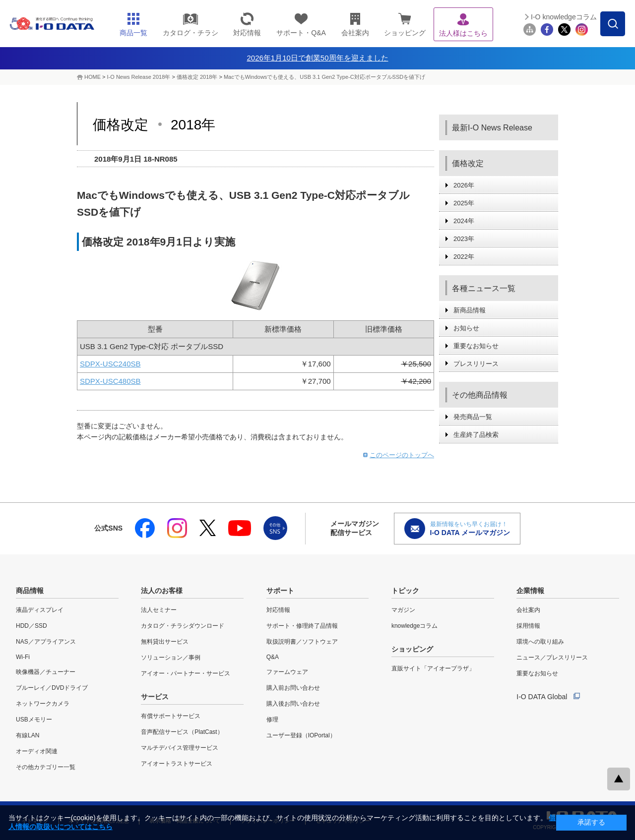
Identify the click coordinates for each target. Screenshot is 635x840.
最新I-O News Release (492, 128)
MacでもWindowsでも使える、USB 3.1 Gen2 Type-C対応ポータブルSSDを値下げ (324, 77)
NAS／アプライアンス (46, 642)
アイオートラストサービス (177, 764)
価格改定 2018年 (198, 77)
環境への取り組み (540, 642)
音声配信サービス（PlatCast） (182, 732)
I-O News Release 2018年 (139, 77)
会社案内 (528, 610)
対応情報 (278, 610)
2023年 (464, 239)
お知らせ (466, 328)
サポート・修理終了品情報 (302, 626)
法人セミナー (159, 610)
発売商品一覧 (473, 417)
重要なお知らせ (476, 346)
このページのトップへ (402, 455)
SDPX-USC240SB (110, 364)
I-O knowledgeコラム (564, 17)
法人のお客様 (162, 591)
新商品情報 (470, 310)
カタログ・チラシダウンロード (183, 626)
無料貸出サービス (165, 642)
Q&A (273, 657)
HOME (93, 77)
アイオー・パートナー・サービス (186, 673)
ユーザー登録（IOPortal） (301, 735)
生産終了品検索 (476, 435)
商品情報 (30, 591)
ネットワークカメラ (43, 704)
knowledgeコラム (414, 626)
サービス (155, 697)
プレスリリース (476, 364)
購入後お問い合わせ (293, 704)
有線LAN (28, 735)
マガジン (403, 610)
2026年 (464, 185)
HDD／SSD (32, 626)
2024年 (464, 221)
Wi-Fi (23, 657)
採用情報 (528, 626)
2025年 (464, 203)
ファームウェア (287, 672)
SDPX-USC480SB (110, 381)
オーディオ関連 (37, 751)
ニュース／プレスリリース (552, 658)
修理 (272, 720)
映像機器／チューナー (46, 672)
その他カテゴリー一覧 (46, 767)
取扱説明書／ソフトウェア (302, 642)
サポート (280, 591)
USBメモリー (34, 720)
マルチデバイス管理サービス (180, 748)
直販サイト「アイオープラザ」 (433, 668)
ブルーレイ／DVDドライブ (52, 688)
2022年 (464, 257)
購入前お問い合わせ (293, 688)
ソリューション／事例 (171, 658)
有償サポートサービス (171, 716)
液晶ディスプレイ (40, 610)
